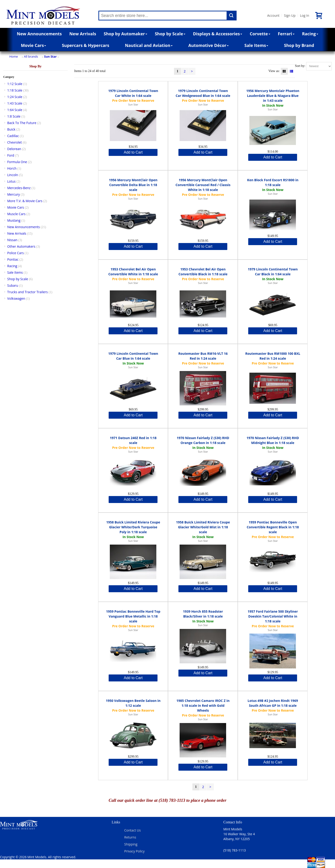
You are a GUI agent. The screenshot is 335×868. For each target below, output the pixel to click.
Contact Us (132, 830)
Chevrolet (15, 142)
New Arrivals (83, 34)
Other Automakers (21, 246)
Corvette (260, 34)
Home (14, 56)
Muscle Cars (16, 214)
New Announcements (39, 34)
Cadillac (13, 136)
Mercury (13, 194)
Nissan (12, 240)
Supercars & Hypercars (86, 45)
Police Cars (15, 253)
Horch (12, 168)
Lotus (11, 181)
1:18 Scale (15, 90)
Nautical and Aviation (149, 45)
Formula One (17, 162)
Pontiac (13, 259)
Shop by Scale (170, 34)
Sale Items (256, 45)
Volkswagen (16, 298)
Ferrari (286, 34)
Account (273, 15)
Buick (11, 129)
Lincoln (13, 175)
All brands (31, 56)
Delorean (14, 149)
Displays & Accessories (218, 34)
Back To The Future (22, 123)
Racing (310, 34)
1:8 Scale (14, 116)
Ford (11, 155)
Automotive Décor (209, 45)
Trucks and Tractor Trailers (27, 292)
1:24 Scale (15, 97)
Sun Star (50, 56)
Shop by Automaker (126, 34)
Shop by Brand (299, 45)
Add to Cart (133, 152)
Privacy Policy (134, 851)
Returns (130, 837)
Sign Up (290, 15)
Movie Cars (34, 45)
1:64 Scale (15, 110)
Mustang (14, 220)
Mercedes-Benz (19, 188)
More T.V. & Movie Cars (25, 201)
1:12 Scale (15, 84)
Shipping (131, 844)
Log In (304, 15)
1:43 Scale (15, 103)
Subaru (13, 285)
